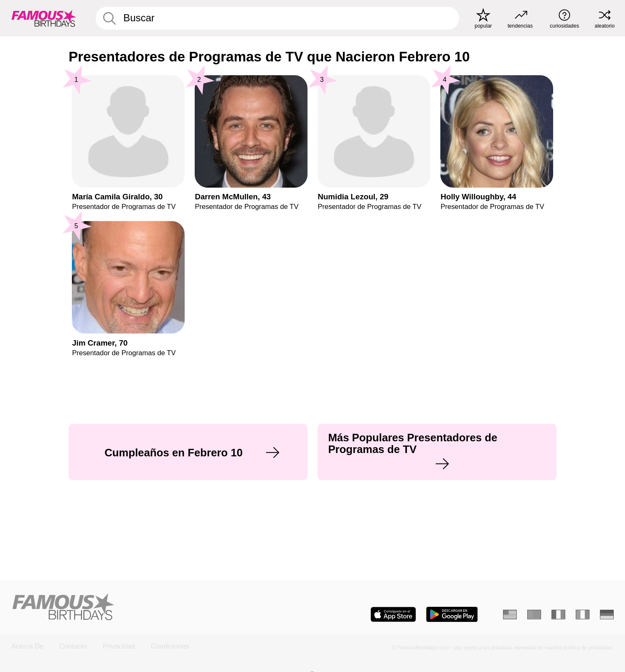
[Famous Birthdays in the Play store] (452, 614)
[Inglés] (510, 615)
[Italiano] (583, 615)
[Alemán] (607, 615)
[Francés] (558, 615)
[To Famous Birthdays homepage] (44, 18)
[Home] (159, 608)
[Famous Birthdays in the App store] (393, 614)
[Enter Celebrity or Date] (277, 18)
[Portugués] (534, 615)
